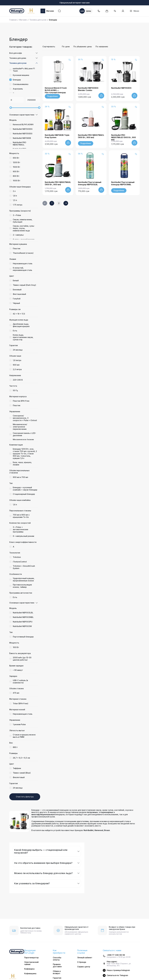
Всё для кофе (16, 53)
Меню (134, 11)
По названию (102, 47)
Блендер (17, 80)
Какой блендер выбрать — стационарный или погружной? (41, 851)
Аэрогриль (18, 89)
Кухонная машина (21, 75)
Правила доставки (57, 965)
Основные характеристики (22, 115)
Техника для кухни (38, 20)
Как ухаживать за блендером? (32, 883)
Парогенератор (31, 958)
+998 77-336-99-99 (116, 955)
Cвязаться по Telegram (117, 975)
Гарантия (57, 978)
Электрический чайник (31, 963)
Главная (13, 20)
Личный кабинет (85, 958)
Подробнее (52, 96)
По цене (66, 47)
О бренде (82, 962)
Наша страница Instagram (118, 970)
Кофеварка (29, 969)
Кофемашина (30, 974)
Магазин (47, 11)
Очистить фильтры (25, 797)
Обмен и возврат (57, 972)
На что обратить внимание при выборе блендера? (43, 863)
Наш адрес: (112, 962)
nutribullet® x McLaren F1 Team (24, 70)
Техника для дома (18, 58)
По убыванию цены (83, 47)
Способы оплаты (57, 959)
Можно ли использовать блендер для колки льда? (43, 873)
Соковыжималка (21, 84)
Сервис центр (84, 967)
